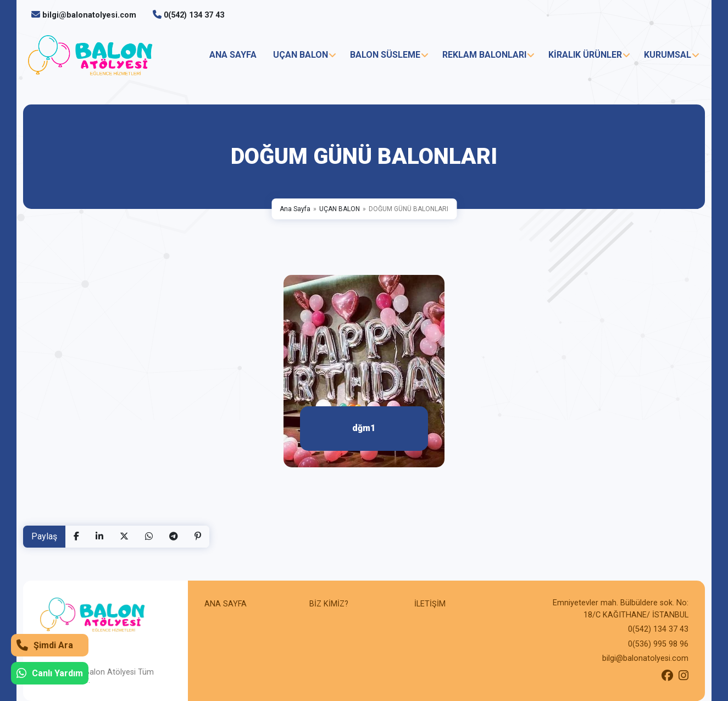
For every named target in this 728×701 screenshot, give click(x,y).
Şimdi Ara (45, 645)
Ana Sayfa (295, 209)
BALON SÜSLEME (385, 55)
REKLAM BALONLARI (484, 55)
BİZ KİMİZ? (329, 604)
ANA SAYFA (233, 55)
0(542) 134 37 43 (194, 15)
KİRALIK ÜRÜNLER (585, 55)
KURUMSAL (668, 55)
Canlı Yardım (50, 673)
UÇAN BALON (301, 55)
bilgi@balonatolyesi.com (89, 15)
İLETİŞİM (430, 604)
